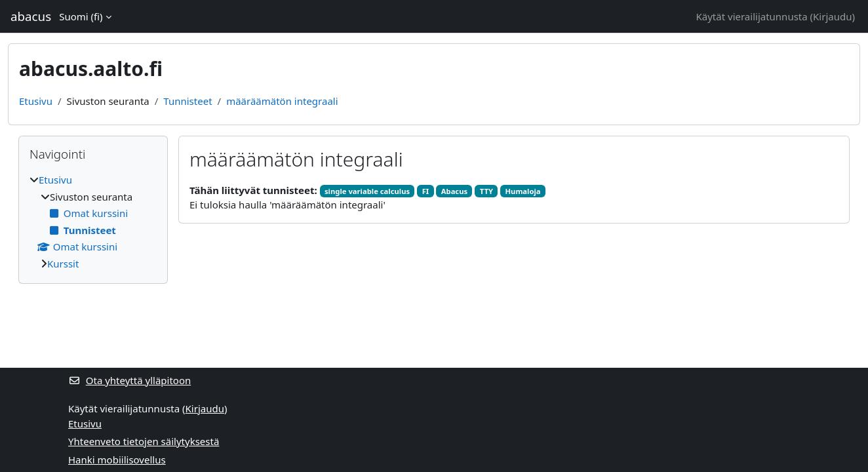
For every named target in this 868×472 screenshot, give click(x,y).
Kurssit (63, 264)
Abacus (454, 191)
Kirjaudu (832, 16)
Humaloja (523, 191)
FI (426, 191)
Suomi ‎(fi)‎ (81, 16)
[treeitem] (93, 222)
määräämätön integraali (282, 101)
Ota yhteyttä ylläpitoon (129, 380)
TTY (486, 191)
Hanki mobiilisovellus (117, 460)
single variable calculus (367, 191)
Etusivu (36, 101)
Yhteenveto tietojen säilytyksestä (144, 441)
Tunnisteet (187, 101)
